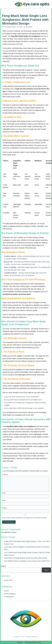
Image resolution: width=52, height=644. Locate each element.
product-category (10, 594)
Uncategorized (9, 597)
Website (4, 508)
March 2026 (8, 580)
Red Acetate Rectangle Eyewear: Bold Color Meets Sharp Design (26, 558)
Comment (5, 475)
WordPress (20, 642)
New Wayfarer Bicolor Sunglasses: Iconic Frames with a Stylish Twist (27, 561)
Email (4, 500)
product (7, 591)
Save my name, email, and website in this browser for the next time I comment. (25, 518)
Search (3, 566)
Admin (30, 27)
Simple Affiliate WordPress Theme (33, 642)
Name (4, 493)
